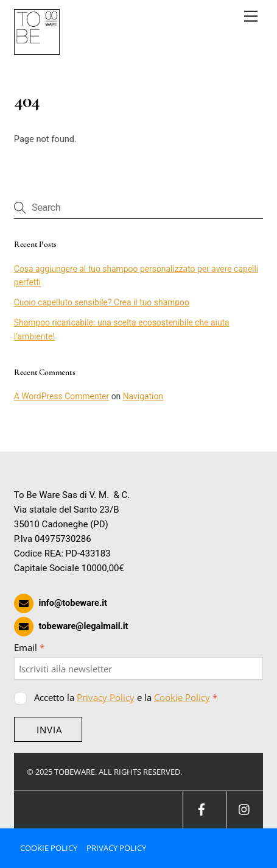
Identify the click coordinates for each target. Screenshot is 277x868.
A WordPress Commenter (61, 396)
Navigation (143, 396)
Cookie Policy (182, 697)
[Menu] (251, 17)
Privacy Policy (106, 697)
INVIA (49, 730)
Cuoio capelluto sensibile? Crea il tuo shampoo (102, 302)
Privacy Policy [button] (116, 848)
